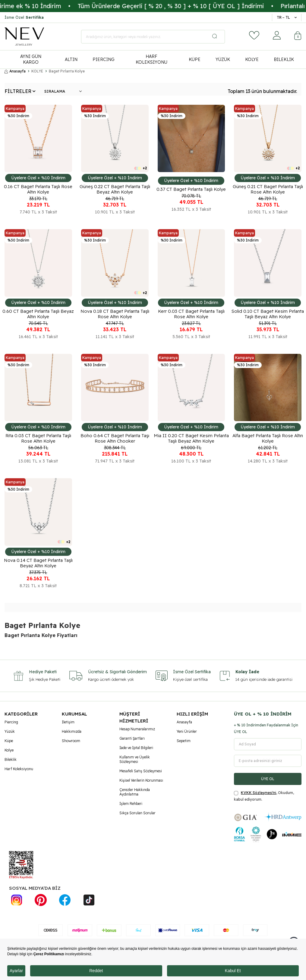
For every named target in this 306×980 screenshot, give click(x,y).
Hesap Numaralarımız (137, 729)
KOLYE (252, 59)
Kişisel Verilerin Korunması (141, 780)
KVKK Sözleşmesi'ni (259, 793)
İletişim (68, 722)
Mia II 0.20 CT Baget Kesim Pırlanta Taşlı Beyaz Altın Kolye (191, 438)
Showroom (71, 741)
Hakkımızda (72, 731)
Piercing (11, 722)
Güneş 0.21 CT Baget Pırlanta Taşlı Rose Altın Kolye (268, 189)
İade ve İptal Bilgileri (136, 748)
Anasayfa (15, 71)
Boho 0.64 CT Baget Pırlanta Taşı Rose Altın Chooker (115, 438)
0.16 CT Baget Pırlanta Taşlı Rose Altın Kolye (38, 189)
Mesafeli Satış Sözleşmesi (141, 771)
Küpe (9, 741)
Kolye (9, 750)
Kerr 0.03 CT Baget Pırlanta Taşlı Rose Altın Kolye (191, 314)
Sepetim (184, 741)
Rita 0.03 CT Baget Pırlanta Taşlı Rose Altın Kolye (38, 438)
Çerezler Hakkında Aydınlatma (135, 792)
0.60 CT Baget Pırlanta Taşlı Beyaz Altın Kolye (38, 314)
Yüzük (10, 731)
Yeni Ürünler (187, 731)
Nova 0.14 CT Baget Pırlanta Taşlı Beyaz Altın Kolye (38, 563)
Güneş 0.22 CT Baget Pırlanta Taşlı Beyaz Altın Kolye (115, 189)
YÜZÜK (223, 59)
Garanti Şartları (132, 738)
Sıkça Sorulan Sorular (137, 813)
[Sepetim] (298, 36)
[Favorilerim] (254, 35)
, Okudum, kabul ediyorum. (264, 796)
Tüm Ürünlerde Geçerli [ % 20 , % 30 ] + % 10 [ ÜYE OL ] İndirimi (194, 6)
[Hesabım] (277, 35)
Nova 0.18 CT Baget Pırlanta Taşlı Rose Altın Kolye (115, 314)
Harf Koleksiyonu (19, 769)
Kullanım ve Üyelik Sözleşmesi (135, 759)
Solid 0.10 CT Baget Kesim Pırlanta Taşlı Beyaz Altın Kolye (268, 314)
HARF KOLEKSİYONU (151, 59)
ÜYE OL (268, 779)
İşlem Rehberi (131, 804)
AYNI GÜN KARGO (31, 59)
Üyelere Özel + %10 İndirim (38, 178)
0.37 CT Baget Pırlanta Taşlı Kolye (191, 189)
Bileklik (11, 759)
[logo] (24, 37)
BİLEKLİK (284, 59)
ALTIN (71, 59)
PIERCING (104, 59)
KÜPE (195, 59)
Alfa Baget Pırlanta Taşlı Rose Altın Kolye (268, 438)
